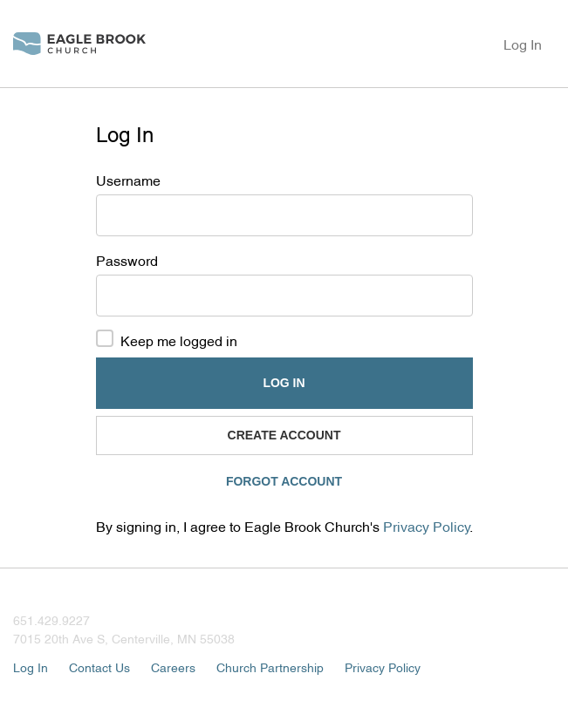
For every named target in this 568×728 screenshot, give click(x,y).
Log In (523, 44)
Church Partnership (270, 667)
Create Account (284, 435)
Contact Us (99, 667)
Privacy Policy (427, 526)
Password (127, 260)
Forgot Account (284, 481)
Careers (173, 667)
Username (128, 180)
